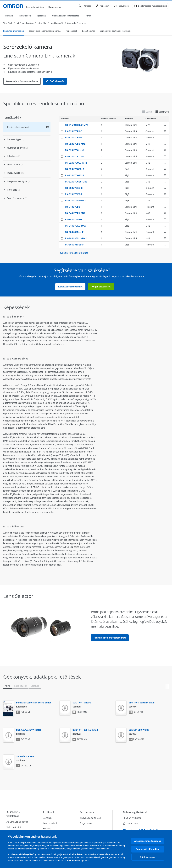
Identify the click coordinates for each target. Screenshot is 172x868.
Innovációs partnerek (90, 818)
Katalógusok (20, 686)
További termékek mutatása (73, 253)
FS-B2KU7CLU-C (74, 131)
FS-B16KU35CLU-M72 (77, 125)
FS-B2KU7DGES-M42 (76, 182)
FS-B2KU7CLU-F (74, 138)
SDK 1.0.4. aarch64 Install (142, 703)
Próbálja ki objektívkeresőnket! (110, 638)
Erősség (47, 829)
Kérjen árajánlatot (101, 287)
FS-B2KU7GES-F (74, 194)
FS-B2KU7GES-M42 (75, 201)
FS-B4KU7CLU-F (74, 207)
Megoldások (25, 16)
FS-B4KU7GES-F (74, 220)
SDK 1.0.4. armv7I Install (29, 730)
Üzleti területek (14, 827)
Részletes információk (14, 31)
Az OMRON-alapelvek (17, 822)
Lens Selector (89, 31)
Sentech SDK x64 (25, 757)
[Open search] (85, 6)
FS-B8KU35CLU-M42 (76, 239)
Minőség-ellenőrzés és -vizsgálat (31, 23)
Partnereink (87, 812)
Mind (8, 686)
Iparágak (42, 16)
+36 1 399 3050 (132, 818)
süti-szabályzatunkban (107, 854)
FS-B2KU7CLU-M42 (75, 144)
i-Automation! (50, 823)
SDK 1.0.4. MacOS (82, 703)
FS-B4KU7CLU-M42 (75, 213)
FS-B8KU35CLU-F (74, 232)
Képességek (72, 31)
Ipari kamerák (57, 23)
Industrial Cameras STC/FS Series (34, 703)
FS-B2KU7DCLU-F (74, 157)
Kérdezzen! (130, 824)
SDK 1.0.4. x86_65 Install (85, 730)
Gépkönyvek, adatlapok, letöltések (115, 31)
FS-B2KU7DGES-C (75, 169)
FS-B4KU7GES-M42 (75, 226)
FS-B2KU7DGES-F (74, 176)
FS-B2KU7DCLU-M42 (76, 163)
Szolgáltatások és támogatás (66, 16)
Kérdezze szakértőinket (70, 287)
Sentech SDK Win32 (139, 730)
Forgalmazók (86, 823)
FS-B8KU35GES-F (74, 245)
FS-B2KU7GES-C (74, 188)
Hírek (88, 16)
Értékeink (49, 812)
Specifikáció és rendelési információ (45, 31)
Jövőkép (47, 818)
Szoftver (35, 686)
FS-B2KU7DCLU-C (74, 150)
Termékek (8, 16)
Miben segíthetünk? (135, 812)
